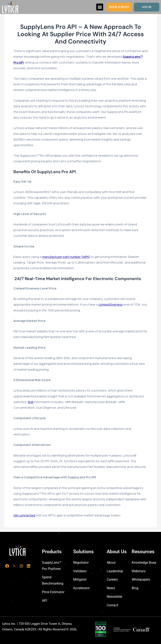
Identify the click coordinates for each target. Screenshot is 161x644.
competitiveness (111, 304)
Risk (31, 402)
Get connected (24, 515)
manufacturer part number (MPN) (66, 257)
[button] (100, 7)
